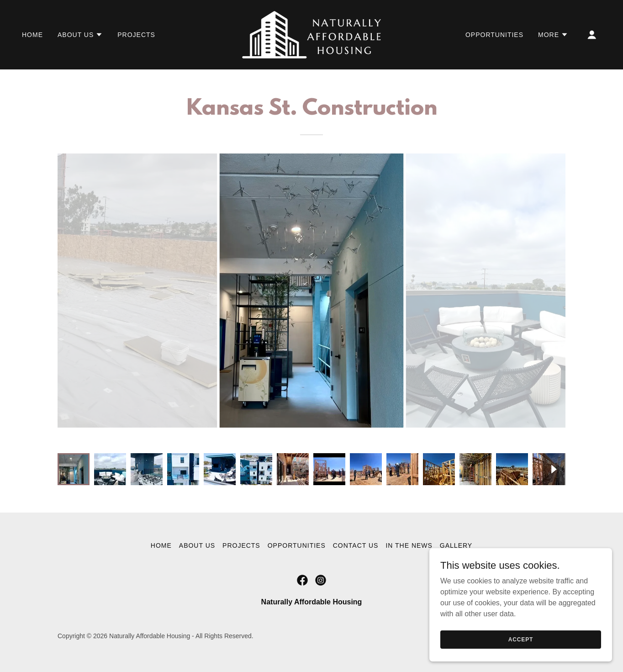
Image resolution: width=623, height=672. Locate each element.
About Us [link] (197, 545)
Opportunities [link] (494, 35)
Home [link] (32, 35)
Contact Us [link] (356, 545)
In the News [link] (409, 545)
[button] (80, 35)
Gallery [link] (456, 545)
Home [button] (161, 545)
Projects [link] (136, 35)
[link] (311, 34)
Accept (521, 639)
